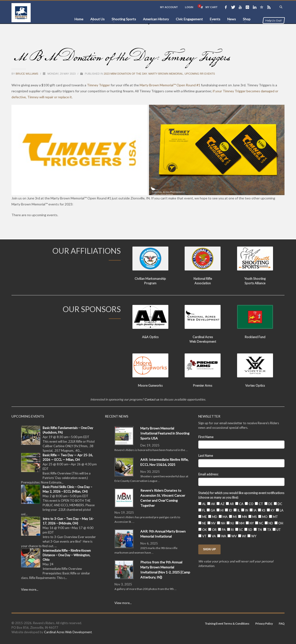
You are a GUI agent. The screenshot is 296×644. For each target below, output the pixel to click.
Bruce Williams (27, 74)
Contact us (152, 399)
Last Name (206, 456)
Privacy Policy (264, 624)
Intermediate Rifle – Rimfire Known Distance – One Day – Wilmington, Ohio (67, 555)
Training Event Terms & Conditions (227, 624)
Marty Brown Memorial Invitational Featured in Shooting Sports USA (165, 433)
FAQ (282, 624)
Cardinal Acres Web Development (68, 632)
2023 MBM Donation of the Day (125, 74)
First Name (206, 437)
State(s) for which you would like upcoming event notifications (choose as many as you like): (241, 495)
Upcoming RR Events (200, 74)
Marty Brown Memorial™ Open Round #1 (170, 85)
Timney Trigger (98, 85)
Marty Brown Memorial (166, 74)
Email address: (208, 474)
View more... (30, 589)
